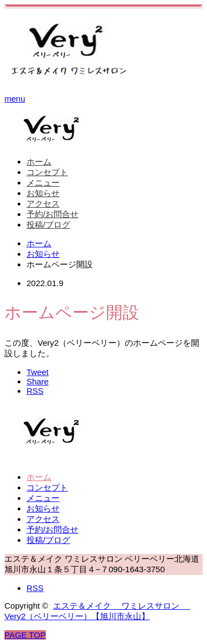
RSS (35, 588)
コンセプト (47, 172)
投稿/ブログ (48, 225)
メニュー (43, 183)
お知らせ (43, 193)
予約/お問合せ (52, 214)
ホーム (39, 162)
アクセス (43, 204)
